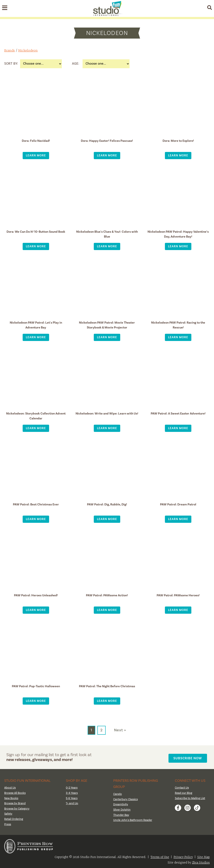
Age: (76, 64)
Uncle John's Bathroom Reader (133, 819)
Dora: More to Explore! (178, 141)
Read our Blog (184, 792)
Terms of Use (160, 856)
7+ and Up (72, 803)
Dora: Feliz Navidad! (36, 141)
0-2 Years (72, 787)
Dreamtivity (121, 804)
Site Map (204, 856)
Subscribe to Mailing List (191, 797)
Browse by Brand (15, 803)
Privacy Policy (183, 856)
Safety (8, 813)
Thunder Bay (121, 814)
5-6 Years (72, 797)
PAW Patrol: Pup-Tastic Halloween (36, 686)
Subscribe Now (189, 757)
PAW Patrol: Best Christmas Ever (36, 504)
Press (8, 823)
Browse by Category (17, 808)
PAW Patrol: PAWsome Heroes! (178, 595)
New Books (12, 797)
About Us (10, 787)
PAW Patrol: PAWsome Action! (107, 595)
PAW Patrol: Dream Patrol (178, 504)
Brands (10, 50)
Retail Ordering (14, 818)
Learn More (36, 155)
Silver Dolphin (122, 809)
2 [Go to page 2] (101, 730)
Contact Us (182, 787)
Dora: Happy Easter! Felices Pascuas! (107, 141)
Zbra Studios (201, 862)
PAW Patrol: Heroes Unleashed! (36, 595)
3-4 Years (72, 792)
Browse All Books (16, 792)
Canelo (118, 793)
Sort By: (11, 64)
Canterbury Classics (126, 798)
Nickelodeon (29, 50)
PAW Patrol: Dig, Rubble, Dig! (107, 504)
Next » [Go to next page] (120, 730)
